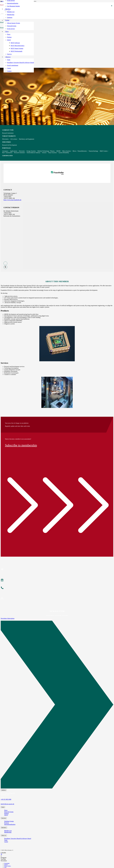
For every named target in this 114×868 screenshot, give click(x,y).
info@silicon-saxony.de (7, 804)
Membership (8, 832)
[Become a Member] (57, 569)
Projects (7, 823)
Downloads (7, 863)
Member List (8, 831)
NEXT (6, 815)
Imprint (6, 865)
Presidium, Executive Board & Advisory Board (18, 839)
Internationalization (10, 824)
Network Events (9, 812)
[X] (1, 854)
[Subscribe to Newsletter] (57, 599)
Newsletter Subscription (8, 618)
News (6, 810)
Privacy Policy (8, 866)
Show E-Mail (8, 197)
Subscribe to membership (21, 445)
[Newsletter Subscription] (57, 705)
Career (6, 842)
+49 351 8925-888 (6, 799)
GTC (5, 867)
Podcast (6, 813)
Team (6, 840)
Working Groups (9, 821)
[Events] (57, 580)
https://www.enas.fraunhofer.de (12, 200)
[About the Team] (57, 588)
